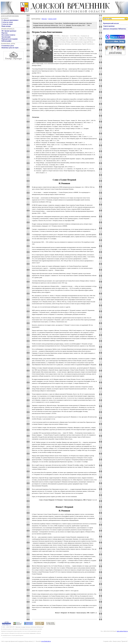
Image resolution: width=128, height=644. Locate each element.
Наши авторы (6, 26)
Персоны (5, 33)
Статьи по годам (7, 24)
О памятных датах (8, 46)
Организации (6, 37)
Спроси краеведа (109, 26)
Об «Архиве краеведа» (9, 31)
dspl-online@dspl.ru (122, 631)
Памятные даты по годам (10, 48)
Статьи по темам (7, 22)
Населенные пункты (8, 35)
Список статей (52, 19)
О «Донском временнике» (10, 20)
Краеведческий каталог (111, 23)
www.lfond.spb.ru (46, 641)
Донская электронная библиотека (115, 29)
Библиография (6, 41)
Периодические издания (9, 39)
